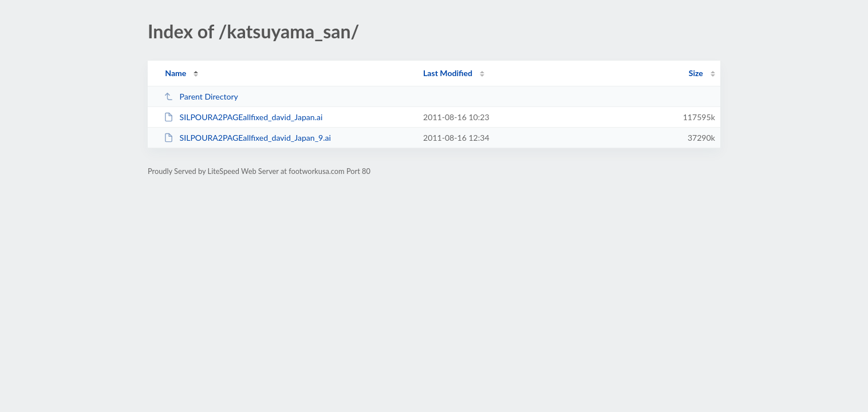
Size (696, 73)
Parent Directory (201, 96)
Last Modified (448, 73)
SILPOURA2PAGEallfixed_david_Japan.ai (243, 117)
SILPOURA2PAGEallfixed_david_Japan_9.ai (247, 138)
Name (175, 73)
